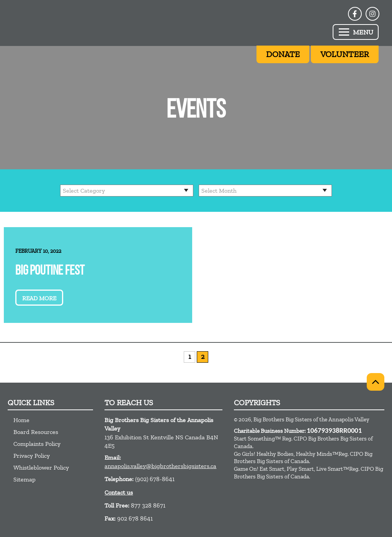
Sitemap (24, 479)
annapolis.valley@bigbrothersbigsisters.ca (160, 466)
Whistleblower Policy (41, 467)
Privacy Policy (32, 456)
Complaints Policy (37, 444)
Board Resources (36, 432)
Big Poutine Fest (50, 271)
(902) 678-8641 (155, 479)
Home (21, 420)
